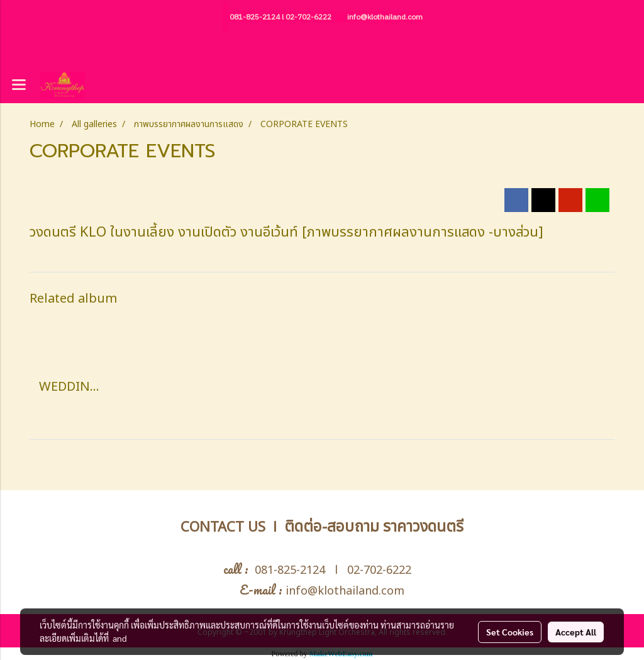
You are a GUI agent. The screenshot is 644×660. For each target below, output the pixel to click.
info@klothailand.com (385, 17)
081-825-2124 (255, 17)
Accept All (576, 632)
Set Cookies (510, 632)
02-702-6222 (308, 17)
